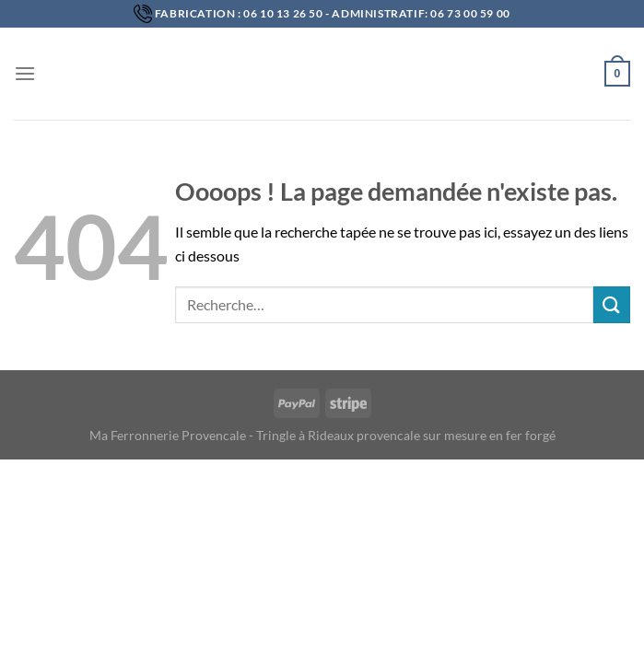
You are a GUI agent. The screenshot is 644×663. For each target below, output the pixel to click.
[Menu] (25, 73)
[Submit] (612, 304)
